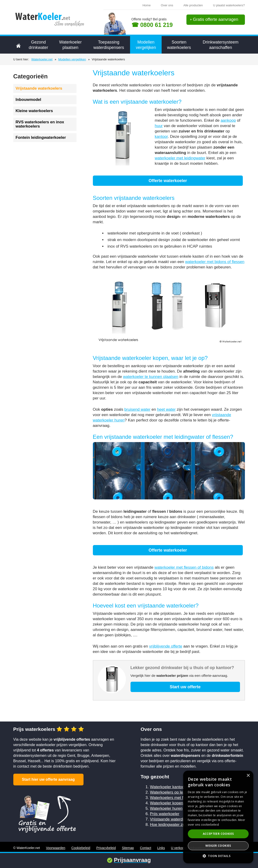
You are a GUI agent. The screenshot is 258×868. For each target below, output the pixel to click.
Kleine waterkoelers (34, 111)
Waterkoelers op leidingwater (176, 792)
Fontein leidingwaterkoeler (41, 137)
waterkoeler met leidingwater (180, 158)
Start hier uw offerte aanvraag (48, 779)
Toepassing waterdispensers (109, 45)
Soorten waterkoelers (179, 45)
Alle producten (193, 5)
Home (147, 5)
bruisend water (138, 409)
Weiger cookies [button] (218, 846)
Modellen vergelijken (146, 45)
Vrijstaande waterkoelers (39, 88)
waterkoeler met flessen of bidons (184, 567)
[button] (218, 856)
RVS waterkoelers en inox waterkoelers (40, 124)
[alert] (218, 817)
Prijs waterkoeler (165, 814)
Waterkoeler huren (166, 808)
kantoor (161, 137)
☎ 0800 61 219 (152, 25)
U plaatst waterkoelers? (229, 5)
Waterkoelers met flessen (172, 798)
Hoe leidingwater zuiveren (173, 825)
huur (159, 126)
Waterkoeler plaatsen (70, 45)
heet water (166, 409)
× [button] (248, 776)
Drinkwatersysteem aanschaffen (221, 45)
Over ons (167, 5)
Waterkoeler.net (42, 59)
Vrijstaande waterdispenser (174, 819)
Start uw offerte (185, 687)
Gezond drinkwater (38, 45)
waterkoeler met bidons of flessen (215, 262)
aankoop (228, 120)
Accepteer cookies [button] (218, 834)
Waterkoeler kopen (167, 803)
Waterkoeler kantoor (168, 787)
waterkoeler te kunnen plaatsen (151, 377)
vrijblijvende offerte (165, 646)
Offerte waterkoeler (168, 181)
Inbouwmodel (29, 100)
